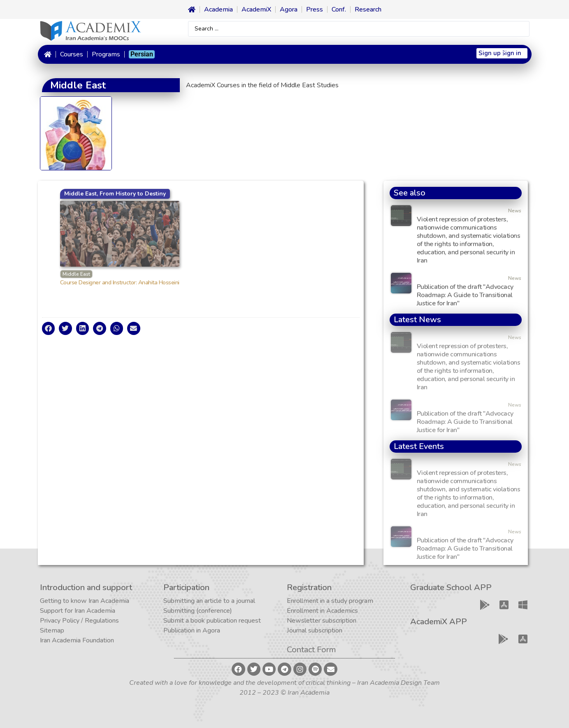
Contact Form (311, 650)
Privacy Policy (60, 621)
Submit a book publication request (212, 621)
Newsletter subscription (322, 621)
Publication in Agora (192, 630)
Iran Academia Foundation (77, 640)
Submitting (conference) (198, 611)
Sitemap (52, 630)
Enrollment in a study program (330, 601)
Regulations (102, 621)
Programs (106, 54)
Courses (72, 54)
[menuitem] (142, 54)
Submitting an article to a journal (209, 601)
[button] (49, 328)
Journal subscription (315, 630)
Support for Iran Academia (78, 611)
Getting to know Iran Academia (85, 601)
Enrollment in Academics (322, 611)
